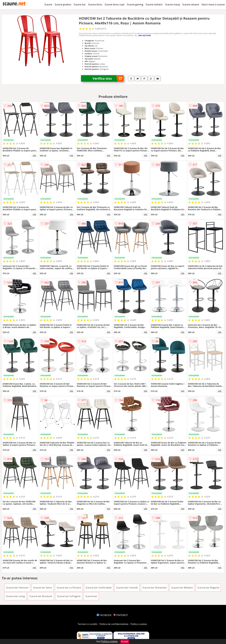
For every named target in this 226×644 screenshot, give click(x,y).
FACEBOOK (104, 615)
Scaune (48, 4)
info (34, 155)
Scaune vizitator (154, 4)
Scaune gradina (63, 4)
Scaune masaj (172, 4)
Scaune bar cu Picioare (69, 588)
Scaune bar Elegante (208, 588)
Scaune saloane (191, 4)
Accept (125, 641)
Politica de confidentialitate (114, 624)
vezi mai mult (145, 35)
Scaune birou (95, 4)
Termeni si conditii (88, 624)
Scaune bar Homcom (17, 588)
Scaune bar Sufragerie (69, 596)
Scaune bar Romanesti (155, 588)
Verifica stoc (108, 78)
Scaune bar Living (15, 596)
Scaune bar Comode (127, 588)
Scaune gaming (135, 4)
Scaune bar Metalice (182, 588)
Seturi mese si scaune (213, 4)
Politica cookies (139, 624)
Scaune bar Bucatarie (41, 596)
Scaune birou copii (115, 4)
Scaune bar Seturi (43, 588)
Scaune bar (80, 4)
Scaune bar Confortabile (99, 588)
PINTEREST (121, 615)
